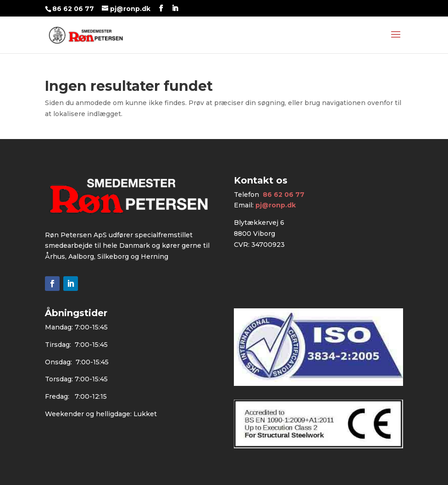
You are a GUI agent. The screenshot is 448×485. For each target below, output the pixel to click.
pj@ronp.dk (276, 205)
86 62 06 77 (73, 9)
